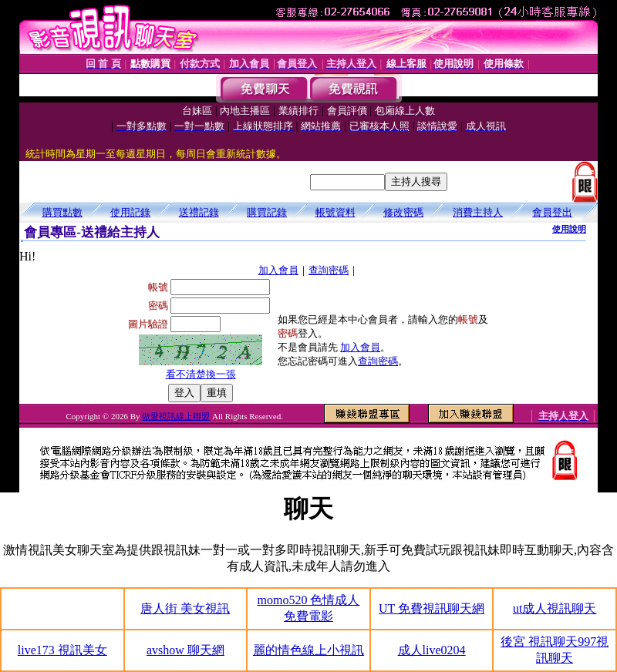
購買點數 (62, 212)
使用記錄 (130, 212)
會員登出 (552, 212)
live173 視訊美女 (62, 650)
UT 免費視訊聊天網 (432, 608)
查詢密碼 (329, 270)
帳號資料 (335, 212)
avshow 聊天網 (185, 650)
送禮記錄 (199, 212)
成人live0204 (432, 650)
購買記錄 (267, 212)
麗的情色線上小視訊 (308, 650)
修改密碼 (403, 212)
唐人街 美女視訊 (185, 608)
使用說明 (569, 229)
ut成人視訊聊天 (555, 608)
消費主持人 (478, 212)
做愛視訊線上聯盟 (176, 416)
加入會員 (278, 270)
